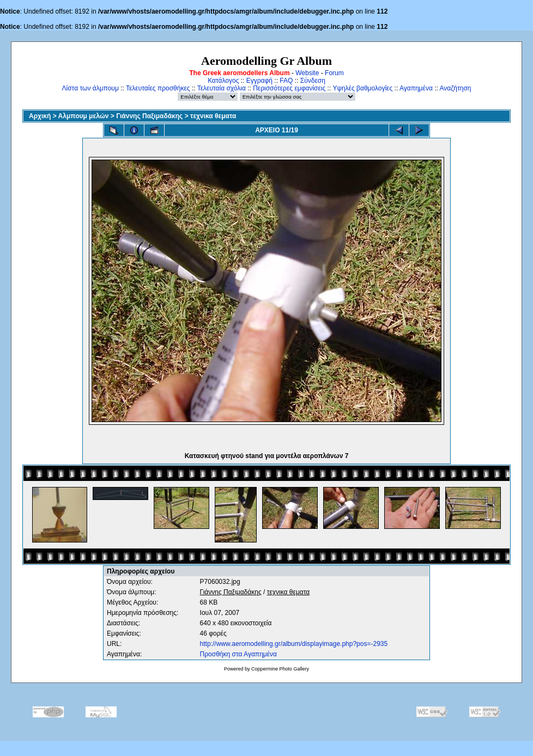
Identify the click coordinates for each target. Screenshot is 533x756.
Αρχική (40, 116)
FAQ (286, 81)
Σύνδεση (313, 81)
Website (307, 73)
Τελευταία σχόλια (222, 88)
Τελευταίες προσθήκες (158, 88)
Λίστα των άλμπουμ (90, 88)
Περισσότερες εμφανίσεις (289, 88)
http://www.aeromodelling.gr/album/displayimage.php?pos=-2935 (294, 644)
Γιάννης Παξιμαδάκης (149, 116)
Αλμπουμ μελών (84, 116)
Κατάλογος (223, 81)
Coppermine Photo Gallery (280, 669)
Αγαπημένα (416, 88)
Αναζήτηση (456, 88)
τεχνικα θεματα (213, 116)
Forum (334, 73)
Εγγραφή (259, 81)
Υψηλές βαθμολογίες (362, 88)
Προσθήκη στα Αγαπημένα (238, 654)
